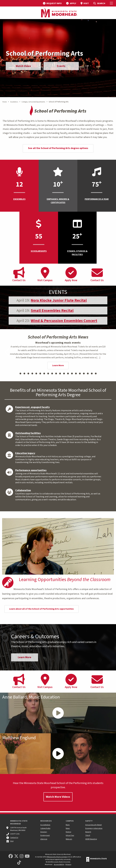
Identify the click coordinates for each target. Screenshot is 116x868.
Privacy (68, 865)
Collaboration (23, 490)
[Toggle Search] (99, 3)
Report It (88, 832)
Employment (45, 835)
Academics (14, 102)
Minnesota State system (57, 857)
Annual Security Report (93, 825)
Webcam (69, 839)
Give (12, 841)
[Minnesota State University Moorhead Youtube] (27, 856)
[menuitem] (52, 3)
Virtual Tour (70, 835)
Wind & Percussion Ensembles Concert (64, 321)
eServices (44, 839)
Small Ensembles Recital (52, 311)
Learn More (58, 365)
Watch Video (24, 67)
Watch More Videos (58, 798)
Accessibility (59, 865)
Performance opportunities (31, 470)
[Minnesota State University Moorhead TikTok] (19, 863)
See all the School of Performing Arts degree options (58, 148)
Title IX (88, 835)
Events (64, 67)
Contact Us (14, 838)
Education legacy (25, 453)
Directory (44, 832)
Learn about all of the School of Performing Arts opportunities (41, 609)
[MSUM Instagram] (22, 856)
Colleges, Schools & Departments (33, 102)
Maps (68, 825)
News (68, 828)
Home (5, 102)
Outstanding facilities (28, 433)
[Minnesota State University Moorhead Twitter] (16, 856)
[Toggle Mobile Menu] (112, 3)
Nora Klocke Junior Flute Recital (59, 300)
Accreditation (45, 825)
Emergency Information (94, 828)
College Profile (45, 828)
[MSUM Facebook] (11, 856)
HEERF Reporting (91, 839)
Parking (68, 832)
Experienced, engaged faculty (33, 407)
